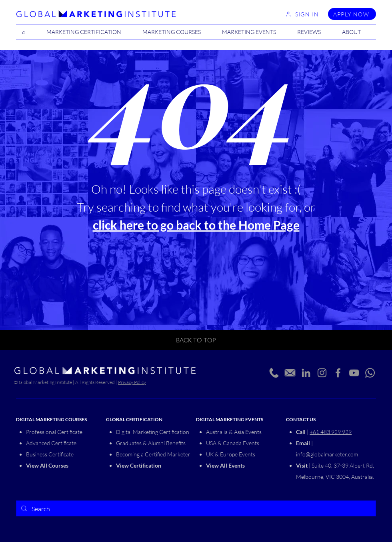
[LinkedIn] (306, 373)
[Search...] (195, 509)
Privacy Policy (132, 382)
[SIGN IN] (302, 14)
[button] (176, 32)
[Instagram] (322, 373)
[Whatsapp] (370, 373)
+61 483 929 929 (331, 432)
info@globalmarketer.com (327, 454)
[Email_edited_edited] (290, 373)
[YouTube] (354, 373)
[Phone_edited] (274, 373)
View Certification (139, 465)
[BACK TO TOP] (196, 340)
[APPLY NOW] (352, 14)
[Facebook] (338, 373)
